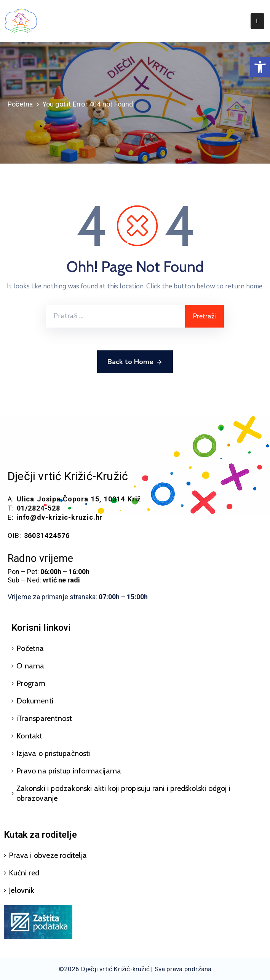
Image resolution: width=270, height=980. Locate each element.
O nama (30, 666)
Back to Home (135, 362)
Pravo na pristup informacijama (69, 771)
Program (31, 683)
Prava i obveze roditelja (48, 855)
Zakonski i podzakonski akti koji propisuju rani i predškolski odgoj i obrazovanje (123, 793)
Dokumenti (35, 701)
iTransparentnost (44, 718)
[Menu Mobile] (257, 21)
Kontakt (29, 736)
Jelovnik (22, 890)
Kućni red (24, 873)
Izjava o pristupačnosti (54, 753)
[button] (260, 67)
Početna (20, 104)
